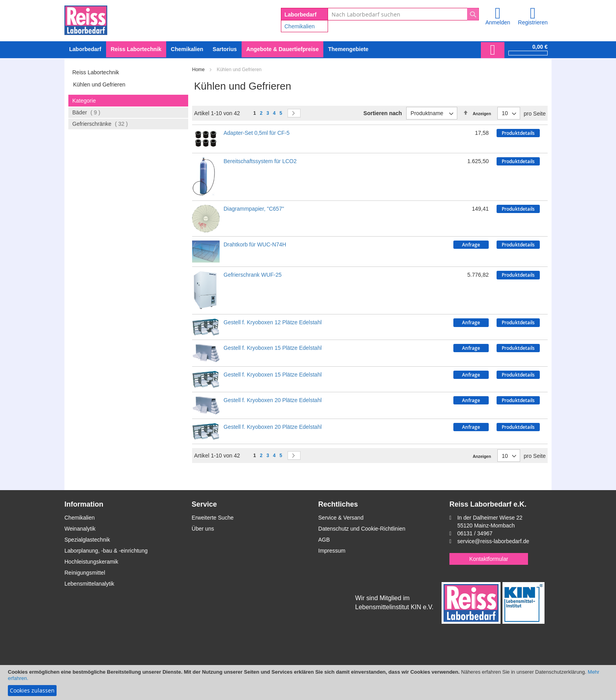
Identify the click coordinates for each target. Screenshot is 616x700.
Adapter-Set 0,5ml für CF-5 (257, 133)
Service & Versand (341, 518)
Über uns (203, 529)
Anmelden (498, 22)
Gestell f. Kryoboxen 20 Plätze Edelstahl (273, 400)
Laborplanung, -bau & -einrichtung (106, 551)
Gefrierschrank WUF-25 (253, 275)
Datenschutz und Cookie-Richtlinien (362, 529)
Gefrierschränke (106, 124)
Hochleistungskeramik (91, 562)
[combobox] (403, 14)
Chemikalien (300, 26)
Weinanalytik (80, 529)
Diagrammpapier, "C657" (254, 209)
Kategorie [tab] (84, 101)
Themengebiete (348, 49)
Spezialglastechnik (87, 540)
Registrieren (533, 22)
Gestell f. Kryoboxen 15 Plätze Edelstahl (273, 348)
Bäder (93, 112)
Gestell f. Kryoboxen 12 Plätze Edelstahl (273, 322)
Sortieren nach (383, 113)
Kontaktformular (489, 559)
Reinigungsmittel (85, 573)
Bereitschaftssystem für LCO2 (260, 161)
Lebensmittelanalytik (89, 584)
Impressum (332, 551)
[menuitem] (187, 49)
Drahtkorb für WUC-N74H (255, 244)
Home (199, 70)
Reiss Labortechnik (96, 72)
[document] (308, 683)
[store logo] (86, 19)
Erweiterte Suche (213, 518)
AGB (324, 540)
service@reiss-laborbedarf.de (493, 541)
